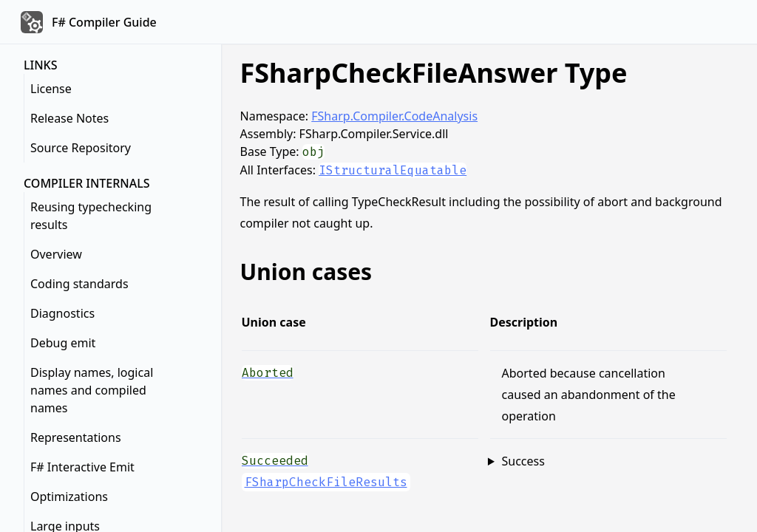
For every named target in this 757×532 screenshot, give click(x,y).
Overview (56, 254)
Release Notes (69, 118)
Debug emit (63, 343)
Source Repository (81, 148)
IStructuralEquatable (393, 170)
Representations (76, 437)
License (51, 89)
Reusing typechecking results (91, 216)
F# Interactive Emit (82, 467)
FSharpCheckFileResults (326, 482)
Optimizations (69, 497)
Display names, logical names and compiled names (92, 390)
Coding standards (79, 284)
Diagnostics (62, 313)
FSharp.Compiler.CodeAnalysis (394, 116)
